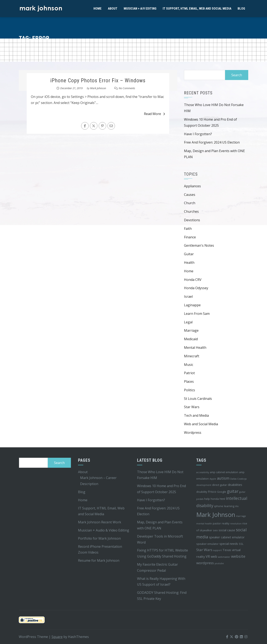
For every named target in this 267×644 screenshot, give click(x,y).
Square (57, 637)
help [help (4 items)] (207, 499)
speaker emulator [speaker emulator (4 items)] (207, 544)
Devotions (192, 220)
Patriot (189, 373)
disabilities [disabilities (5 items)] (235, 485)
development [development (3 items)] (204, 485)
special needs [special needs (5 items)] (229, 544)
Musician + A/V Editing (140, 9)
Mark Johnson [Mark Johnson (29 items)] (216, 515)
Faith (188, 229)
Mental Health (195, 348)
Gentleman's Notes (199, 245)
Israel (188, 296)
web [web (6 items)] (214, 556)
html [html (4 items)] (222, 499)
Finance (190, 237)
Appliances (192, 186)
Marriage (191, 330)
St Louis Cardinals (198, 399)
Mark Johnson (98, 88)
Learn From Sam (197, 314)
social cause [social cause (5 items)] (227, 530)
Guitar (189, 254)
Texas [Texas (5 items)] (227, 550)
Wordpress (193, 433)
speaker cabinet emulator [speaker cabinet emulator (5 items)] (227, 537)
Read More (154, 114)
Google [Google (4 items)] (222, 492)
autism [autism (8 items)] (223, 478)
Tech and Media (196, 415)
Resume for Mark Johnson (99, 560)
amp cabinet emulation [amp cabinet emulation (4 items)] (224, 472)
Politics (190, 390)
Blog (241, 9)
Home (98, 9)
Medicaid (191, 339)
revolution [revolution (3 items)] (236, 524)
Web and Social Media (201, 424)
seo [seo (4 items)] (215, 530)
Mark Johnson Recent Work (100, 522)
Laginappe (192, 305)
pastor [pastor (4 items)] (217, 523)
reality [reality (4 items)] (225, 523)
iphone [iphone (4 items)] (219, 506)
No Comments (127, 88)
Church (190, 203)
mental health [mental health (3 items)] (204, 524)
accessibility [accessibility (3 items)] (203, 472)
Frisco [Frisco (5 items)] (212, 492)
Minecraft (192, 356)
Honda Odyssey (196, 288)
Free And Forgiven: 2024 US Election (212, 142)
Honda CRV (193, 280)
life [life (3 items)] (237, 506)
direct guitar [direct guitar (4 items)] (220, 485)
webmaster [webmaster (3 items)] (224, 557)
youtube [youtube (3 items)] (219, 563)
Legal (188, 322)
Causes (190, 195)
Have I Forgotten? (198, 134)
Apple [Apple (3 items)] (213, 479)
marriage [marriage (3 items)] (241, 516)
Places (189, 381)
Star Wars (192, 407)
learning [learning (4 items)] (229, 506)
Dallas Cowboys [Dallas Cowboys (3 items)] (238, 479)
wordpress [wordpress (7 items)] (205, 563)
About (113, 9)
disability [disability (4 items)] (202, 492)
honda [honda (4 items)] (215, 499)
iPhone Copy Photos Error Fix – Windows (98, 80)
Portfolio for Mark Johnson (99, 538)
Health (189, 263)
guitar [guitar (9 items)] (233, 491)
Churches (191, 211)
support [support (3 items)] (217, 550)
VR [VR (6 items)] (208, 556)
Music (189, 365)
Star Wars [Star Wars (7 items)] (204, 550)
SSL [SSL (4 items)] (241, 544)
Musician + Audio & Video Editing (104, 530)
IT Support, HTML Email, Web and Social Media (197, 9)
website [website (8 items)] (238, 556)
